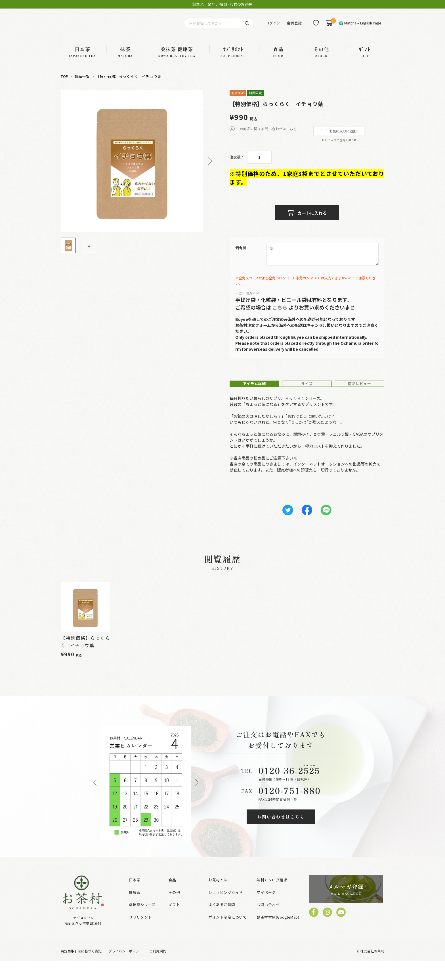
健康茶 (135, 911)
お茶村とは (218, 899)
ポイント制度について (227, 936)
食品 (172, 899)
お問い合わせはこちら (281, 836)
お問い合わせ (268, 924)
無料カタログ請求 (272, 899)
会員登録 (294, 27)
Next (208, 169)
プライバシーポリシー (125, 970)
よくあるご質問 (222, 924)
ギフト (174, 924)
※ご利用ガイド (247, 301)
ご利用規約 (158, 970)
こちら (291, 136)
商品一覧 (82, 84)
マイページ (266, 911)
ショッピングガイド (226, 911)
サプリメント (140, 936)
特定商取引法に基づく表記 (81, 970)
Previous (95, 802)
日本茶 (135, 899)
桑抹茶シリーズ (142, 924)
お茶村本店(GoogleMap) (278, 936)
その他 (174, 911)
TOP (65, 84)
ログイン (273, 27)
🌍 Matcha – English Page (360, 27)
